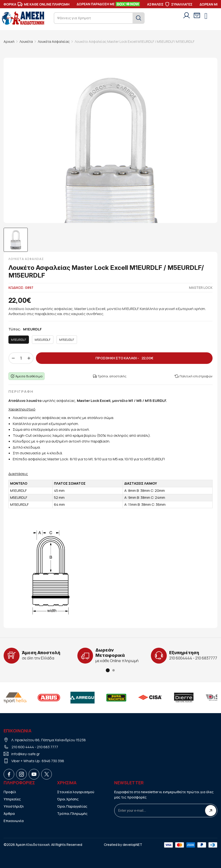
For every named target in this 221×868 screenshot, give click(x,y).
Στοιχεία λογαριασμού (76, 792)
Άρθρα (9, 814)
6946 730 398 (53, 761)
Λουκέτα (26, 41)
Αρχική (9, 41)
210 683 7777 (47, 747)
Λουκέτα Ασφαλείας (54, 41)
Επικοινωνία (14, 821)
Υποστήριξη (14, 806)
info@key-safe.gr (26, 754)
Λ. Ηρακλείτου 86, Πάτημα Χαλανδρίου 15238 (49, 740)
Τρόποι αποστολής (110, 376)
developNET (132, 845)
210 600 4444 (23, 747)
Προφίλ (10, 792)
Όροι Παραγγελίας (72, 806)
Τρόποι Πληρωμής (72, 814)
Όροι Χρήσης (68, 799)
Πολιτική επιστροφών (194, 376)
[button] (108, 670)
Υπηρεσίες (12, 799)
